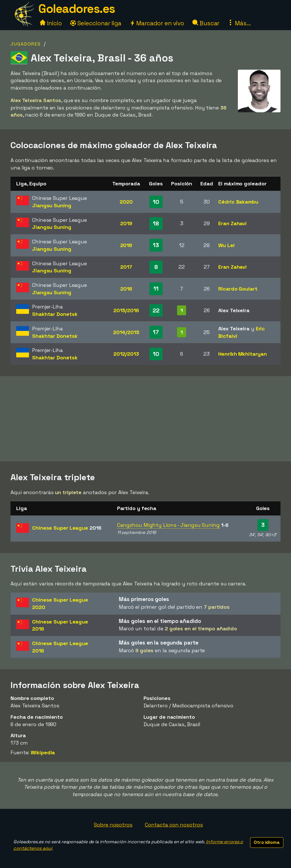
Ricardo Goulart (238, 289)
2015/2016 (126, 310)
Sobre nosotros (113, 825)
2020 (126, 202)
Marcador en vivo (157, 23)
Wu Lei (226, 245)
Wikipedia (43, 752)
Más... (239, 23)
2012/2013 (126, 354)
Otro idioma (267, 842)
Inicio (51, 23)
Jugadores (26, 44)
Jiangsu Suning (52, 205)
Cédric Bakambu (238, 202)
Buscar (206, 23)
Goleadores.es (77, 9)
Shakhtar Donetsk (55, 314)
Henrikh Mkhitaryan (242, 354)
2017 (126, 267)
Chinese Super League (67, 528)
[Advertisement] (145, 419)
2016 (126, 289)
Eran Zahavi (232, 223)
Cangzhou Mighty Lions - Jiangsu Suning (168, 525)
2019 (126, 223)
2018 (126, 245)
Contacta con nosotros (174, 825)
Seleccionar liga (96, 23)
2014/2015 (126, 332)
